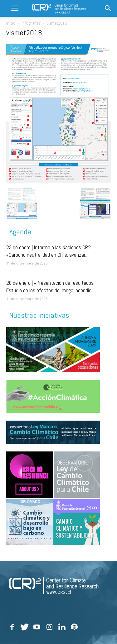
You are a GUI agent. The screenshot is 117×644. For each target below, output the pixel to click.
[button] (108, 8)
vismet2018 (24, 33)
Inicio (11, 23)
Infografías (31, 23)
